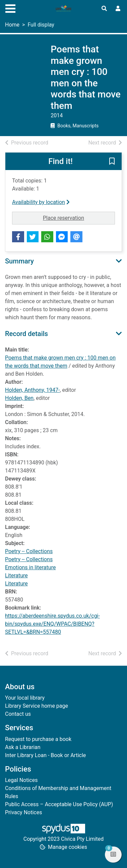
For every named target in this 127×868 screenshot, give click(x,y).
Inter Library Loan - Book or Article (45, 755)
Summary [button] (19, 261)
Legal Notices (21, 780)
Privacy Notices (23, 812)
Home (12, 25)
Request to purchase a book (38, 739)
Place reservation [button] (79, 217)
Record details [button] (26, 334)
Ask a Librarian (23, 747)
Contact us (18, 714)
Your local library (25, 698)
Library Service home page (37, 706)
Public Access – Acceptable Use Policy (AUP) (59, 804)
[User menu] (118, 9)
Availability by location (41, 202)
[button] (112, 162)
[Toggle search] (104, 9)
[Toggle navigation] (10, 8)
